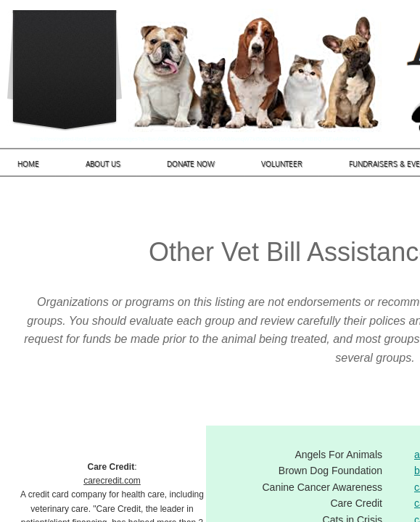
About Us (103, 164)
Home (28, 164)
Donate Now (191, 164)
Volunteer (282, 164)
